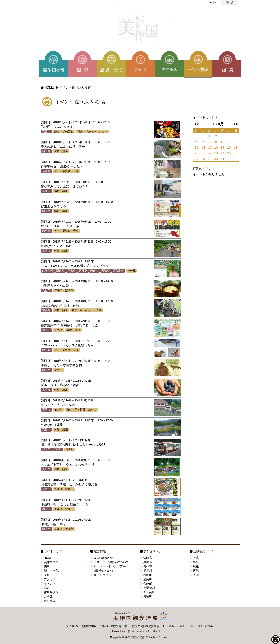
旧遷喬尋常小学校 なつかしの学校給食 (69, 484)
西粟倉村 (118, 271)
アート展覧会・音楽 (66, 171)
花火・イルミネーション (92, 131)
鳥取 (194, 562)
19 (236, 147)
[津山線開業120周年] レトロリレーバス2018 (73, 445)
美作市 (94, 271)
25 (229, 153)
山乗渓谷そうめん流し (56, 286)
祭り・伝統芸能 (64, 131)
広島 (194, 571)
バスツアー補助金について (110, 562)
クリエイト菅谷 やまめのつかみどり (68, 464)
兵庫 (194, 558)
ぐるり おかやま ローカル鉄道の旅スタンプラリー (76, 266)
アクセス (48, 579)
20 (197, 153)
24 (223, 153)
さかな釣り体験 (52, 425)
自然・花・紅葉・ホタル (87, 310)
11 (229, 142)
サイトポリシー (102, 575)
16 (216, 147)
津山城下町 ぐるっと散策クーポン (65, 504)
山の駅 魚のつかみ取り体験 (60, 306)
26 (236, 153)
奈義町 (46, 171)
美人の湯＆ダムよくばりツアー (63, 147)
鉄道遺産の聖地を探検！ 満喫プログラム (70, 325)
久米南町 (48, 271)
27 (197, 159)
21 (203, 153)
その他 (132, 271)
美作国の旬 (50, 562)
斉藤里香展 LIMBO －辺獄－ (62, 166)
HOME (49, 87)
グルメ (47, 575)
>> (236, 124)
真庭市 (46, 131)
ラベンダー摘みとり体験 (58, 405)
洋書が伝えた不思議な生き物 (61, 365)
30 (197, 136)
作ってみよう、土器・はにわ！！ (64, 186)
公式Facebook (102, 558)
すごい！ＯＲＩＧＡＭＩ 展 (60, 226)
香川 (194, 575)
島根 (194, 566)
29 (210, 159)
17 (223, 147)
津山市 (46, 211)
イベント (48, 584)
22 (210, 153)
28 (203, 159)
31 (203, 136)
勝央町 (46, 231)
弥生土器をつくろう (55, 206)
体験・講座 (61, 151)
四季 (45, 566)
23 (216, 153)
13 (197, 147)
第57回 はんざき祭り (57, 127)
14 (203, 147)
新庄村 (146, 571)
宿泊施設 (48, 601)
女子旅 (47, 596)
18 (229, 147)
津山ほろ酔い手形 (53, 524)
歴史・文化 (50, 571)
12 (236, 142)
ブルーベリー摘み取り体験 (60, 385)
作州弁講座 (50, 592)
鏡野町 (46, 151)
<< (196, 124)
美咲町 (106, 271)
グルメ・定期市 (64, 290)
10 (223, 142)
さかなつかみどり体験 (56, 246)
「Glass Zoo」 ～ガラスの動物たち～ (67, 345)
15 (210, 147)
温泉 (45, 588)
